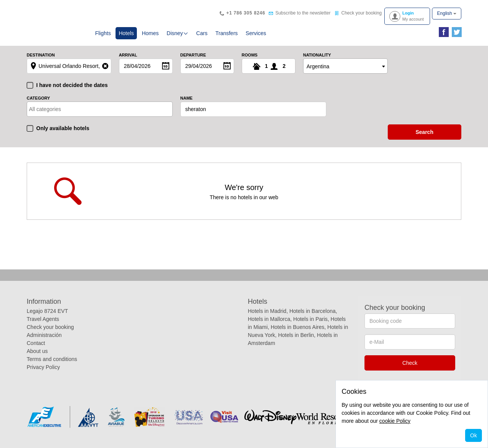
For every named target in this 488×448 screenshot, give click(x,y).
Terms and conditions (52, 359)
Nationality (317, 55)
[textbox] (62, 109)
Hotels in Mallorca (269, 319)
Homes (150, 33)
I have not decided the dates (72, 85)
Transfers (227, 33)
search (425, 132)
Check (410, 363)
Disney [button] (177, 33)
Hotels (128, 33)
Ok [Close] (474, 435)
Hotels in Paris (310, 319)
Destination (41, 55)
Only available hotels (63, 128)
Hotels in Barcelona (312, 311)
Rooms (250, 55)
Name (186, 98)
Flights (103, 33)
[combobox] (345, 66)
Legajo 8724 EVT (47, 311)
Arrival (128, 55)
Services (256, 33)
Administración (44, 335)
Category (38, 98)
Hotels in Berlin (296, 335)
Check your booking (50, 327)
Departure (193, 55)
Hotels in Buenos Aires (298, 327)
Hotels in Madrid (267, 311)
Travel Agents (43, 319)
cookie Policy (395, 421)
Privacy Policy (43, 367)
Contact (36, 343)
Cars (202, 33)
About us (37, 351)
